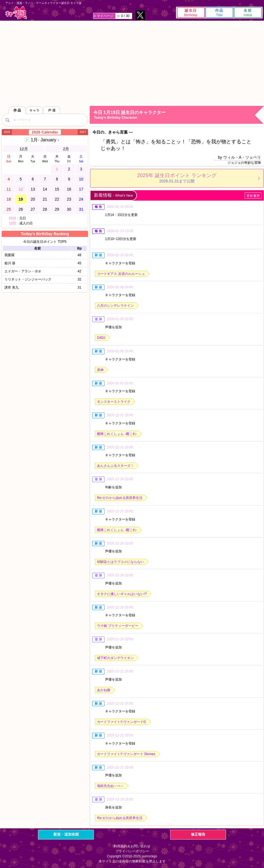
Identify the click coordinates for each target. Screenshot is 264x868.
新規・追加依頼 (66, 834)
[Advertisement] (132, 63)
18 (9, 199)
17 (81, 189)
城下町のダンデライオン (115, 658)
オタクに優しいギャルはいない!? (122, 594)
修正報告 (198, 834)
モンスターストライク (114, 402)
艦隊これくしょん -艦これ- (117, 434)
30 (69, 209)
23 (69, 199)
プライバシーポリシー (132, 851)
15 (57, 189)
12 (21, 189)
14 (45, 189)
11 (9, 189)
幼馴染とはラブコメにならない (120, 562)
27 (33, 209)
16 (69, 189)
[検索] (7, 120)
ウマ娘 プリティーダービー (117, 626)
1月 (45, 140)
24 (81, 199)
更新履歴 (253, 196)
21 (45, 199)
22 (57, 199)
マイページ (105, 16)
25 (9, 209)
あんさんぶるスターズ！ (115, 466)
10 (81, 179)
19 (21, 199)
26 (21, 209)
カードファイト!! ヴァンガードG (121, 722)
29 (57, 209)
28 (45, 209)
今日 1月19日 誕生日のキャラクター (178, 115)
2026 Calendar (45, 132)
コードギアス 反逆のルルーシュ (121, 274)
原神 (100, 370)
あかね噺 (104, 690)
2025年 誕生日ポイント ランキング (177, 178)
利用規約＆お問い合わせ (132, 846)
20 (33, 199)
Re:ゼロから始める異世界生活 (120, 498)
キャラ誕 (16, 13)
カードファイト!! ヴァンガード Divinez (126, 754)
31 (81, 209)
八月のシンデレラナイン (115, 306)
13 (33, 189)
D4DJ (101, 338)
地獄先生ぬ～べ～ (110, 786)
